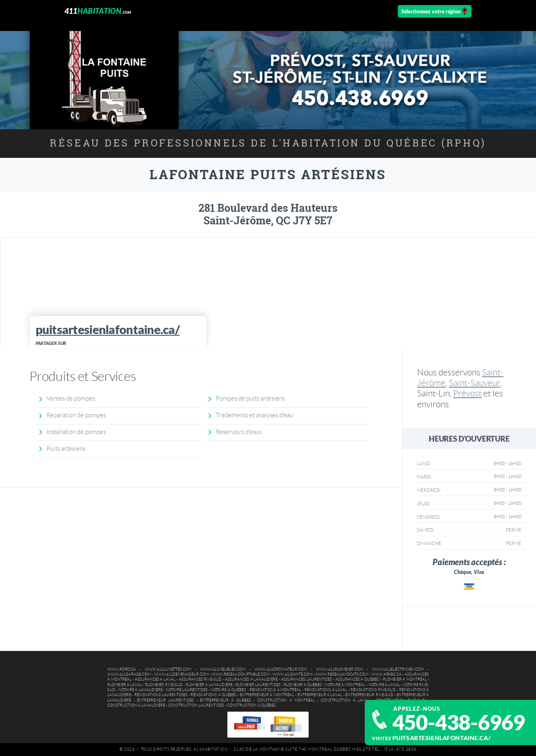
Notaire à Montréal (345, 685)
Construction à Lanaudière (136, 705)
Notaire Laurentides (187, 690)
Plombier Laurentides (258, 685)
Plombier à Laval (125, 685)
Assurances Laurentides (307, 679)
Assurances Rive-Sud (200, 679)
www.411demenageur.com (181, 674)
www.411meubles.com (223, 669)
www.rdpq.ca (121, 669)
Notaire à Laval (384, 685)
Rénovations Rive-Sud (373, 690)
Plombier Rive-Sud (164, 685)
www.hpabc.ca (387, 674)
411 (98, 11)
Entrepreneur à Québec (225, 700)
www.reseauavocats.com (342, 674)
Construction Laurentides (196, 705)
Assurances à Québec (357, 679)
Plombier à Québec (303, 685)
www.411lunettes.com (168, 669)
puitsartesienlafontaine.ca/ (442, 738)
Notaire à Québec (229, 690)
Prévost (467, 393)
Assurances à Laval (155, 679)
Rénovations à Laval (326, 690)
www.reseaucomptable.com (240, 674)
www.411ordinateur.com (281, 669)
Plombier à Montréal (405, 679)
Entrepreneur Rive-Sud (369, 695)
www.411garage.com (129, 674)
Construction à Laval (345, 700)
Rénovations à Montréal (275, 690)
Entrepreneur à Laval (320, 695)
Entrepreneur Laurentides (165, 700)
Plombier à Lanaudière (209, 685)
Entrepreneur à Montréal (267, 695)
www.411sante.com (292, 674)
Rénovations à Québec (214, 695)
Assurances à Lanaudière (251, 679)
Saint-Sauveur (474, 383)
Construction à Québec (251, 705)
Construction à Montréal (286, 700)
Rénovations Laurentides (161, 695)
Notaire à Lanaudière (140, 690)
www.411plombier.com (340, 669)
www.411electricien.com (398, 669)
